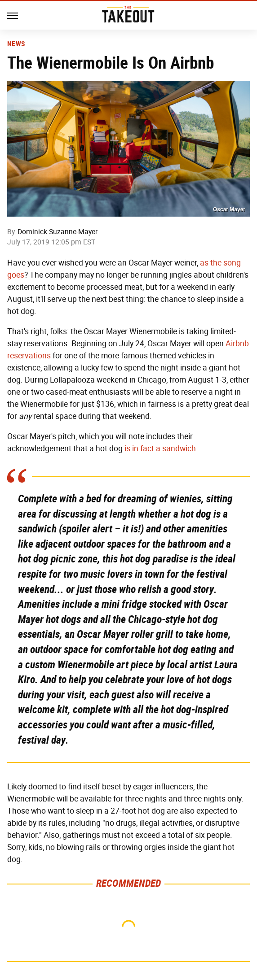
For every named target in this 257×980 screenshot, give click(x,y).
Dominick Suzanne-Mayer (58, 232)
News (16, 44)
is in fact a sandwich (160, 449)
